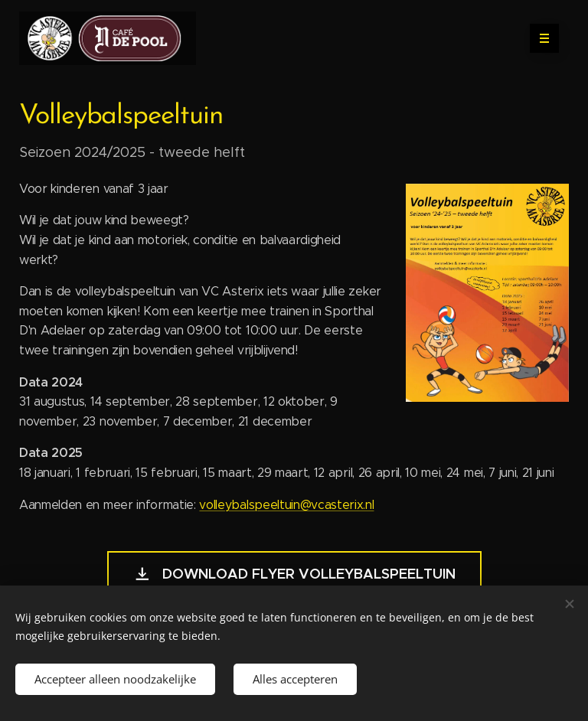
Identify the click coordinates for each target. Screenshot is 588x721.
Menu (539, 38)
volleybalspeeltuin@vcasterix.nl (286, 505)
